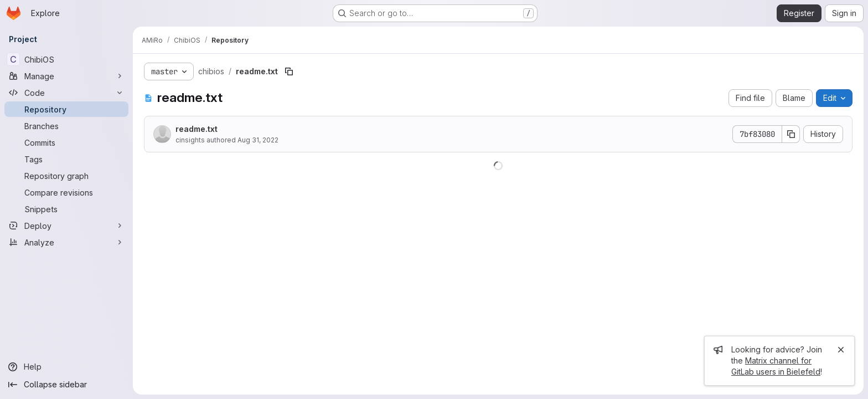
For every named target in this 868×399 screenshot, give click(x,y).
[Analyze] (66, 242)
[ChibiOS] (66, 59)
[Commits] (66, 142)
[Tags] (66, 159)
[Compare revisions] (66, 192)
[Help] (66, 367)
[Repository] (66, 109)
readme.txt (197, 129)
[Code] (66, 93)
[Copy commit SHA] (791, 134)
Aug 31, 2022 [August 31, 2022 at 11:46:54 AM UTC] (258, 140)
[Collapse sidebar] (66, 385)
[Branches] (66, 126)
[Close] (841, 350)
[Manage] (66, 76)
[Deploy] (66, 226)
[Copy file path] (289, 71)
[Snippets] (66, 209)
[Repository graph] (66, 176)
